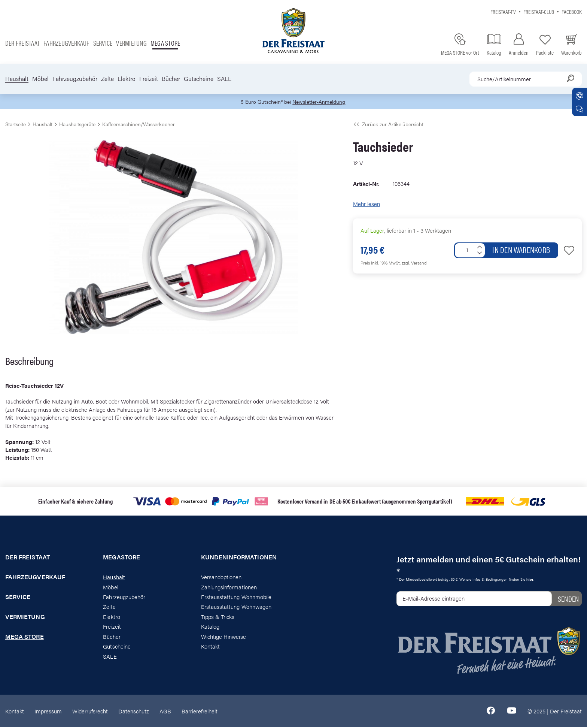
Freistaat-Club (539, 11)
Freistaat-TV (503, 11)
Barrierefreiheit (200, 711)
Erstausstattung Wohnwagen (236, 607)
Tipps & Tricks (218, 617)
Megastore (121, 558)
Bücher (171, 79)
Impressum (48, 711)
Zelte (107, 79)
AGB (165, 711)
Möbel (40, 79)
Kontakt (210, 647)
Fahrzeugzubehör (75, 79)
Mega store (165, 43)
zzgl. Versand (414, 263)
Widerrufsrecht (90, 711)
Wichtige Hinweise (223, 637)
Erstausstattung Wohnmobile (236, 597)
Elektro (127, 79)
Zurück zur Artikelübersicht (388, 124)
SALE (224, 79)
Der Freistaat (22, 43)
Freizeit (149, 79)
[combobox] (526, 79)
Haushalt (17, 79)
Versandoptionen (221, 577)
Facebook (572, 11)
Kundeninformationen (239, 558)
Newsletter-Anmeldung (320, 102)
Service (103, 43)
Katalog (210, 627)
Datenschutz (134, 711)
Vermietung (131, 43)
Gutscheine (199, 79)
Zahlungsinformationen (229, 587)
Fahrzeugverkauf (66, 43)
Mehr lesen (367, 204)
